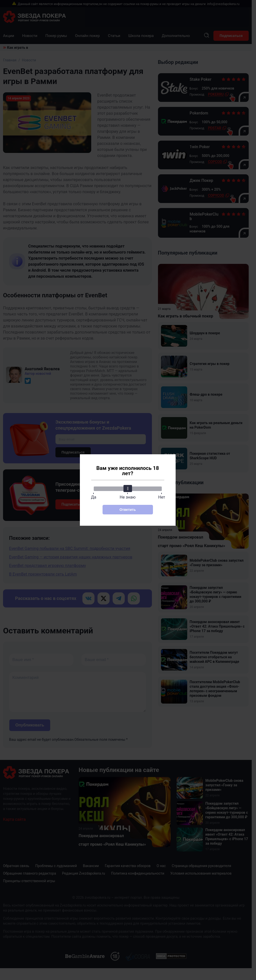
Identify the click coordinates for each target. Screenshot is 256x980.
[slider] (128, 488)
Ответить (128, 510)
